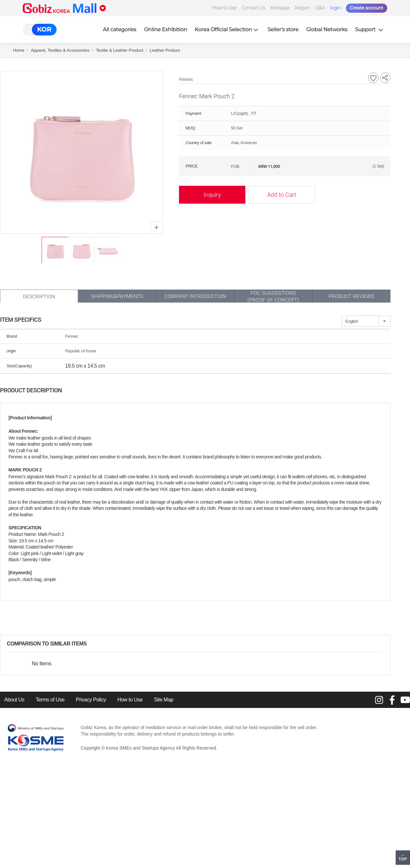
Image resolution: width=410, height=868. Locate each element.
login (335, 8)
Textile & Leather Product (120, 50)
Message (280, 8)
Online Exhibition (166, 29)
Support (370, 29)
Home (19, 50)
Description (39, 297)
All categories (120, 29)
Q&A (320, 8)
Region (302, 8)
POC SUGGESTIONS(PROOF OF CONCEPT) (273, 297)
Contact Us (253, 8)
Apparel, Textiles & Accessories (60, 50)
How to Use (224, 8)
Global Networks (327, 29)
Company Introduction (195, 296)
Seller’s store (283, 29)
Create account (367, 8)
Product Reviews (351, 296)
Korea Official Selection (227, 29)
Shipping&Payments (117, 296)
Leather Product (165, 50)
